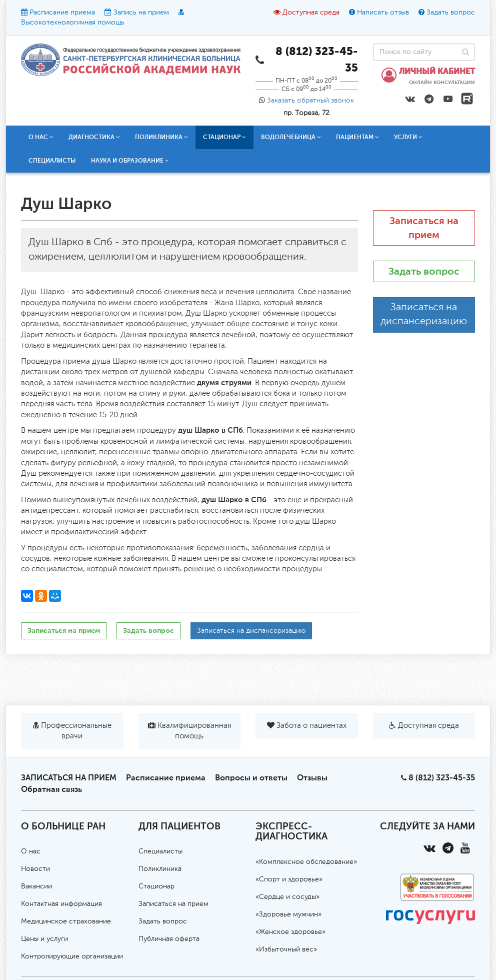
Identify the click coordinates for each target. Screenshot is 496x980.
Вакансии (36, 886)
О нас (41, 137)
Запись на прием (141, 13)
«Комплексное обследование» (306, 862)
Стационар (224, 137)
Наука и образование (130, 161)
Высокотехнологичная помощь (73, 23)
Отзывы (312, 778)
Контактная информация (61, 904)
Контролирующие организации (72, 956)
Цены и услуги (44, 939)
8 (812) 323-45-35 (442, 778)
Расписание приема (62, 13)
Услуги (408, 137)
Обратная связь (51, 789)
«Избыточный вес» (286, 949)
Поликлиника (161, 137)
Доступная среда (311, 13)
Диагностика (94, 137)
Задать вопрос (451, 13)
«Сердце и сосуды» (287, 897)
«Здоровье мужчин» (288, 914)
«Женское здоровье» (290, 932)
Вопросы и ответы (251, 778)
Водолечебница (291, 137)
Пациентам (357, 137)
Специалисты (52, 161)
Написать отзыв (383, 13)
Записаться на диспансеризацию (251, 631)
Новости (35, 869)
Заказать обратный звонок (310, 101)
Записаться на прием (64, 631)
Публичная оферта (169, 939)
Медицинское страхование (66, 921)
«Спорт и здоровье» (289, 879)
